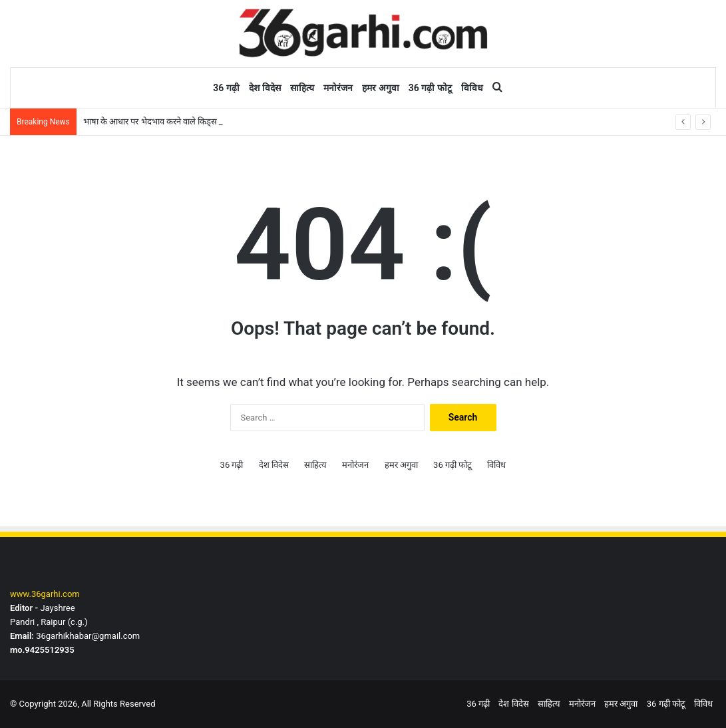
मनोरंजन (338, 88)
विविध (472, 88)
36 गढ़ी (226, 88)
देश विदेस (265, 88)
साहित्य (302, 88)
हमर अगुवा (380, 88)
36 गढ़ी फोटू (430, 88)
